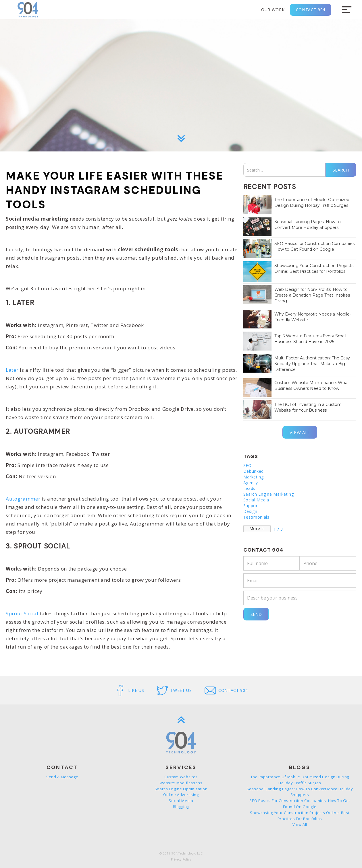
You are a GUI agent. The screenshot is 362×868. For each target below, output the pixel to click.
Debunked (254, 471)
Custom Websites (181, 777)
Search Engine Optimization (181, 789)
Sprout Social (23, 613)
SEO (248, 465)
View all (300, 432)
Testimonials (256, 517)
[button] (347, 10)
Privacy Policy (181, 859)
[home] (28, 10)
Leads (249, 488)
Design (250, 511)
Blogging (181, 807)
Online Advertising (181, 795)
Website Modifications (181, 783)
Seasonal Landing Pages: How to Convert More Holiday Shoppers (300, 792)
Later (12, 370)
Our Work (273, 10)
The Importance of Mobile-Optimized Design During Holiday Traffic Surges (300, 780)
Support (251, 506)
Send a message (62, 777)
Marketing (254, 477)
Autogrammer (23, 499)
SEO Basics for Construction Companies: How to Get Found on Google (300, 804)
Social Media (256, 500)
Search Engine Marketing (269, 494)
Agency (251, 483)
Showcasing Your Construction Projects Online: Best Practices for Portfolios (300, 816)
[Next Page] (257, 529)
